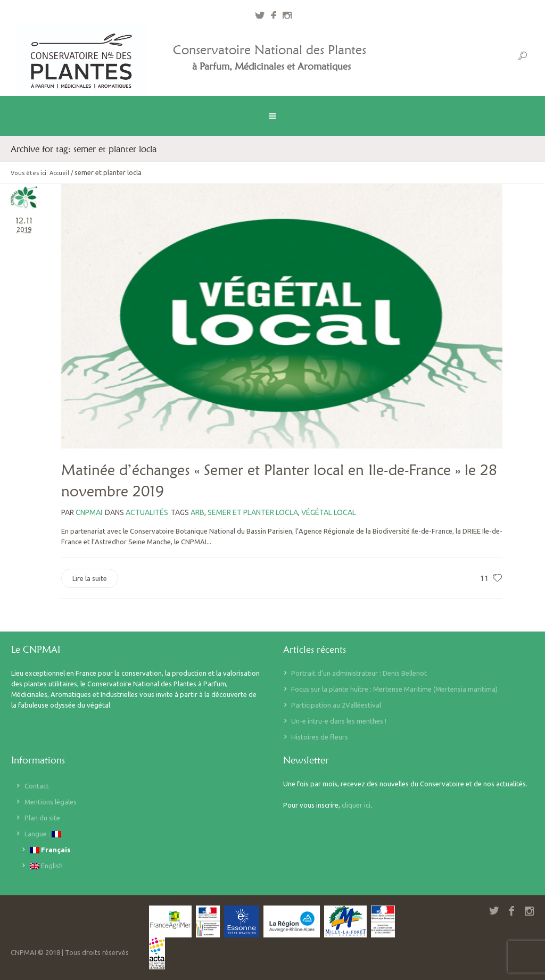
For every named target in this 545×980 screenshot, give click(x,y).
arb (197, 512)
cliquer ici (356, 805)
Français (50, 850)
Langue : (43, 834)
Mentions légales (51, 802)
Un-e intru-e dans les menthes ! (339, 721)
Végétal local (329, 512)
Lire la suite (90, 578)
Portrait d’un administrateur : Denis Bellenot (359, 673)
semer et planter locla (253, 512)
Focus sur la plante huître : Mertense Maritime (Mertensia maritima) (394, 689)
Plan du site (42, 818)
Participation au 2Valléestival (336, 705)
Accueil (59, 173)
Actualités (147, 512)
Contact (37, 786)
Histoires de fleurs (320, 737)
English (46, 866)
